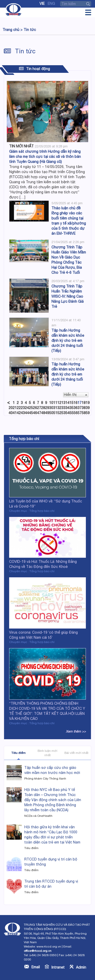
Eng (51, 4)
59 (88, 413)
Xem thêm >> (76, 731)
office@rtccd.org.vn (38, 951)
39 (88, 408)
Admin (81, 967)
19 (88, 403)
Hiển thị (75, 395)
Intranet (58, 967)
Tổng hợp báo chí (24, 439)
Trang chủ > (13, 30)
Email (36, 967)
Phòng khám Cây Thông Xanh (45, 779)
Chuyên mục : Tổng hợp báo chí (32, 511)
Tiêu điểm (18, 753)
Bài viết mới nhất (76, 753)
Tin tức (30, 30)
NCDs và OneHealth (38, 816)
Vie (42, 4)
